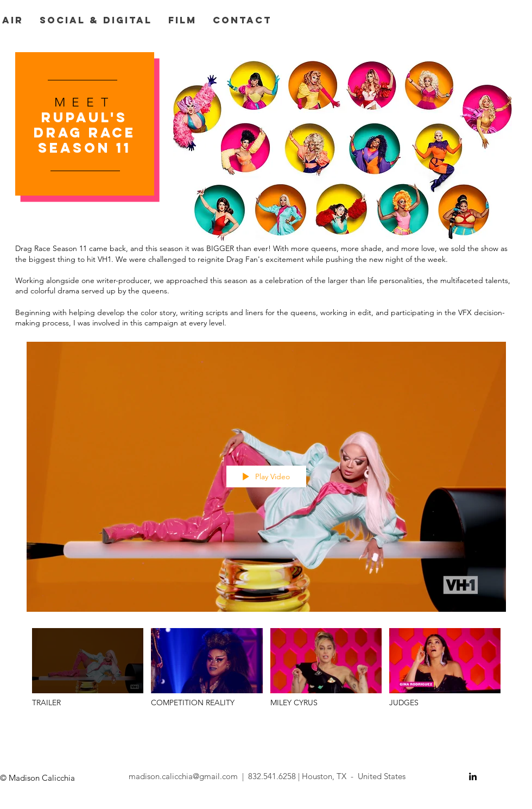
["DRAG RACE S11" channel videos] (266, 673)
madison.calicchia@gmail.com (183, 776)
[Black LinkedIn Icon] (473, 776)
